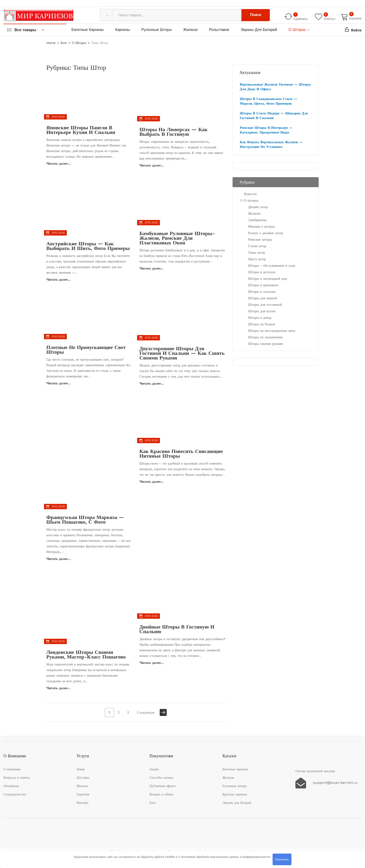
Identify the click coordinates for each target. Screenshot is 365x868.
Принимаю (282, 859)
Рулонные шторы (157, 30)
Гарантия (83, 794)
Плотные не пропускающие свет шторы (86, 350)
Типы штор (257, 253)
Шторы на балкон (262, 324)
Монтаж (82, 786)
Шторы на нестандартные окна (272, 331)
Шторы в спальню (262, 292)
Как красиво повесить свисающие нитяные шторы (181, 454)
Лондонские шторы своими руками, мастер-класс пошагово (86, 654)
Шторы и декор (260, 318)
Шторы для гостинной (265, 305)
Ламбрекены (257, 220)
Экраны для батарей (259, 30)
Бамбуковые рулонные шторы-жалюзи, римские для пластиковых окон (177, 238)
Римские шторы (260, 239)
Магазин (83, 803)
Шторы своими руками (265, 344)
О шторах (297, 30)
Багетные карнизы (88, 30)
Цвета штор (257, 259)
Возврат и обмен (161, 794)
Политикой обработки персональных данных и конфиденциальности (225, 857)
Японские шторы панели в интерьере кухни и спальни (81, 130)
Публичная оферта (162, 786)
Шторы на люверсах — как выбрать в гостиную (174, 132)
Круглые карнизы (235, 794)
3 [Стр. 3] (128, 712)
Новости (250, 194)
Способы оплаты (161, 778)
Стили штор (257, 246)
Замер (81, 769)
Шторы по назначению (265, 337)
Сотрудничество (15, 794)
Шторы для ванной (263, 298)
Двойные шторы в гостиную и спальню (177, 629)
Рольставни (219, 30)
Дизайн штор (258, 207)
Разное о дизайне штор (266, 233)
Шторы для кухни (262, 311)
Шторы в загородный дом (268, 279)
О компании (12, 769)
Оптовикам (11, 786)
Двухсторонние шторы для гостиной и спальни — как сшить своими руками (182, 353)
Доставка (83, 778)
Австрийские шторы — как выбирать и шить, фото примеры (88, 246)
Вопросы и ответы (17, 778)
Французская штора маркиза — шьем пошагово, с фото (85, 520)
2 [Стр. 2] (119, 712)
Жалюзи (190, 30)
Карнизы (123, 30)
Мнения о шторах (262, 226)
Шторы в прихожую (263, 285)
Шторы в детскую (262, 272)
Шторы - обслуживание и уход (272, 266)
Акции (154, 769)
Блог (153, 803)
